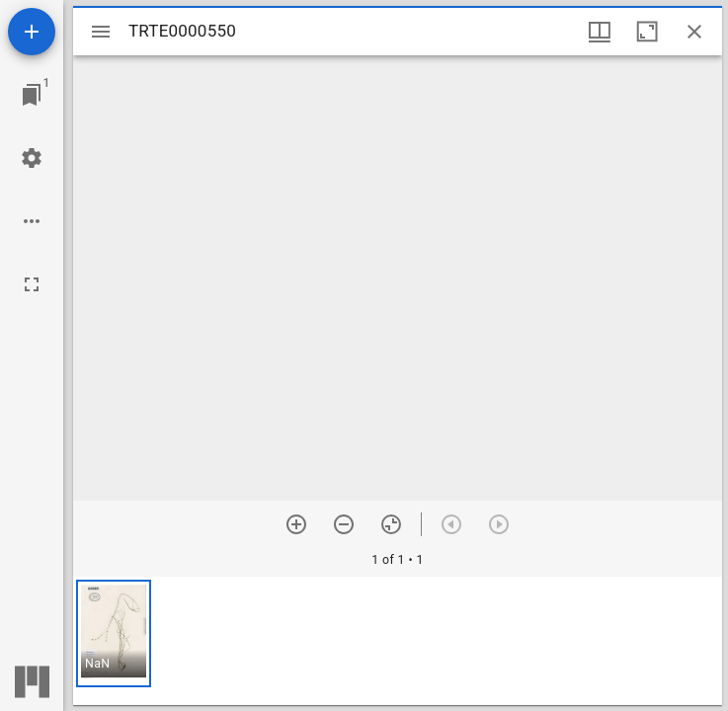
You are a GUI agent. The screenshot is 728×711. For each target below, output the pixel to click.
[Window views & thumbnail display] (600, 32)
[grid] (398, 641)
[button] (114, 633)
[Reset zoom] (391, 524)
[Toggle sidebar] (101, 32)
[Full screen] (32, 284)
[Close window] (694, 32)
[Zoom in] (296, 524)
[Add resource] (32, 32)
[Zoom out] (344, 524)
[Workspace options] (32, 221)
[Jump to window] (32, 95)
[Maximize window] (647, 32)
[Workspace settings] (32, 158)
